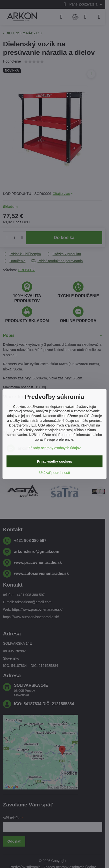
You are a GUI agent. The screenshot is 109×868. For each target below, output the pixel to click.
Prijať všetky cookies (55, 461)
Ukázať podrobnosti (54, 473)
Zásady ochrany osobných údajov (55, 448)
